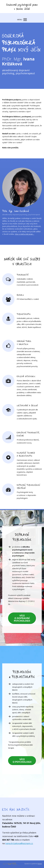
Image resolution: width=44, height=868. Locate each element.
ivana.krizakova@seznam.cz (19, 843)
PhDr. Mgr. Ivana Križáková (15, 211)
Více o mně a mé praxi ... (25, 234)
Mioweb (40, 864)
